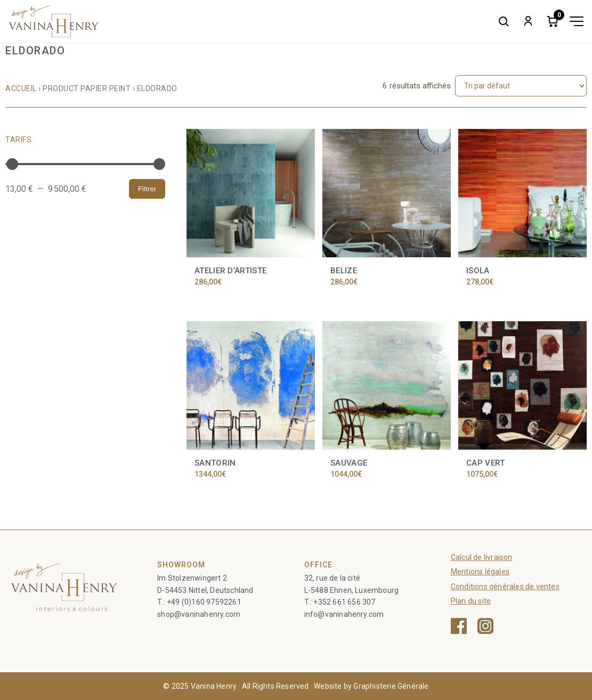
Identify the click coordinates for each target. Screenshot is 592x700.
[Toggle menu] (577, 21)
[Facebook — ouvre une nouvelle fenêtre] (459, 626)
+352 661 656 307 (344, 602)
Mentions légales (480, 572)
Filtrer (147, 189)
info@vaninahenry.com (344, 614)
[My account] (528, 21)
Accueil (21, 88)
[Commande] (521, 86)
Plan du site (471, 601)
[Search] (504, 21)
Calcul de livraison (482, 557)
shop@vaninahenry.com (199, 614)
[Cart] (553, 21)
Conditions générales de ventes (505, 587)
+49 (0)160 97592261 (204, 602)
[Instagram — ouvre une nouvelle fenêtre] (485, 626)
